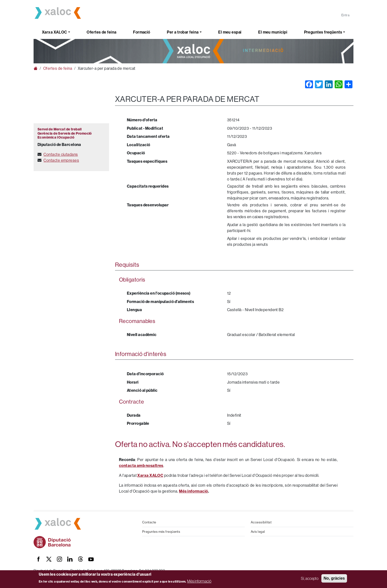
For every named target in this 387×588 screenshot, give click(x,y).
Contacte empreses (61, 160)
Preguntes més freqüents (161, 532)
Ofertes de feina (101, 32)
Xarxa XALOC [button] (55, 32)
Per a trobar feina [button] (183, 32)
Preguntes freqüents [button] (323, 32)
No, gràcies (334, 578)
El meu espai (230, 32)
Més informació (199, 581)
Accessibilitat (261, 522)
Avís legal (258, 532)
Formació (142, 32)
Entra (345, 15)
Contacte (149, 522)
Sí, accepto (310, 578)
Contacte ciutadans (61, 154)
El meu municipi (273, 32)
